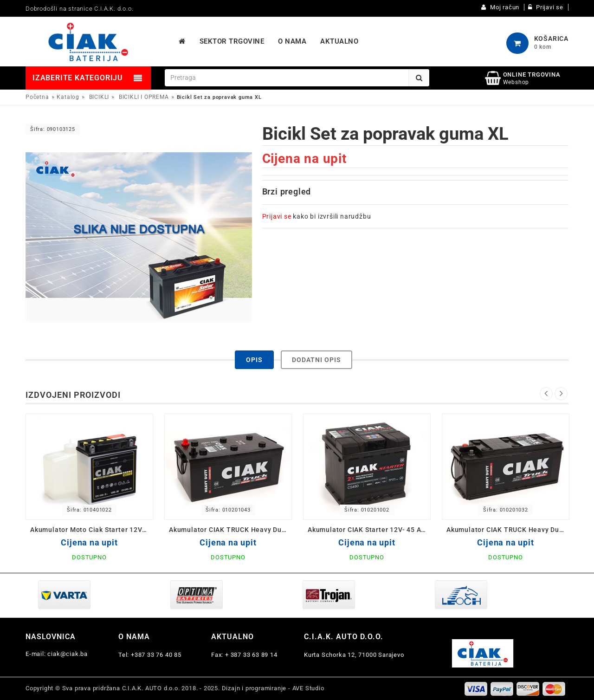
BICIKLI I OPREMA (144, 97)
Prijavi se (277, 216)
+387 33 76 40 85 (156, 655)
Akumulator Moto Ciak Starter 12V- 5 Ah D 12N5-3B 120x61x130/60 (92, 530)
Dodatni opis (316, 360)
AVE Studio (308, 688)
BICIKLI (99, 97)
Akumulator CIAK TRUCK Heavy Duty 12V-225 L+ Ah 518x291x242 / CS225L (230, 530)
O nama (134, 637)
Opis (254, 360)
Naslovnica (51, 637)
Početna (37, 97)
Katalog (68, 97)
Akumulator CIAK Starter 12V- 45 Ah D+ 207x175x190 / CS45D (369, 530)
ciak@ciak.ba (68, 654)
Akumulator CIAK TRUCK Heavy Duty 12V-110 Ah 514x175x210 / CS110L (508, 530)
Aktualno (232, 637)
